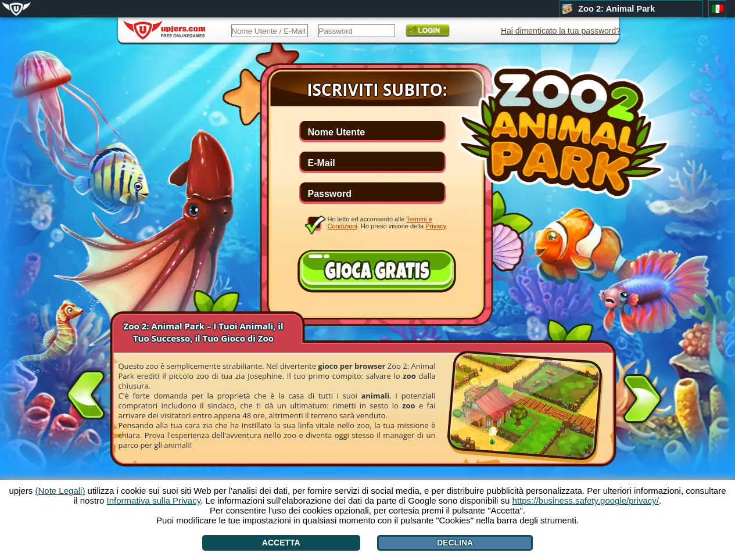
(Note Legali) (60, 491)
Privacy (435, 226)
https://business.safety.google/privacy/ (586, 500)
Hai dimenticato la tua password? (561, 31)
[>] (642, 401)
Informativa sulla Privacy (154, 500)
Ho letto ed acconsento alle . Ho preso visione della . (388, 222)
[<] (86, 393)
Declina (455, 543)
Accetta (281, 543)
